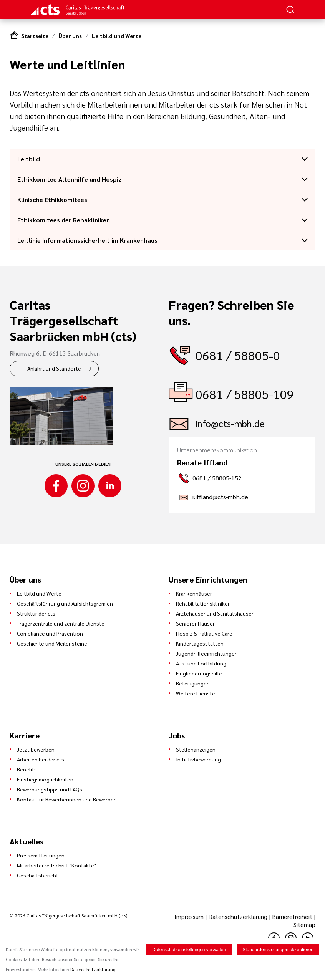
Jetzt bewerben (36, 749)
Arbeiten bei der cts (41, 759)
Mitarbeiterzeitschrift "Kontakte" (56, 865)
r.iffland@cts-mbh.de (220, 497)
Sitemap (304, 925)
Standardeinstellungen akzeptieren (278, 950)
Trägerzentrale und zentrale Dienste (61, 623)
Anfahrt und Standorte (54, 368)
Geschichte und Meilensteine (52, 643)
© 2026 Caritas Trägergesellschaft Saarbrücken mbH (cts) (68, 915)
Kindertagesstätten (200, 643)
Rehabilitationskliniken (203, 603)
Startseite (35, 36)
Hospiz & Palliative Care (204, 633)
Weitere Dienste (196, 693)
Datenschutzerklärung (238, 916)
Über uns (70, 36)
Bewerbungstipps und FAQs (50, 789)
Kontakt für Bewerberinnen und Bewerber (66, 799)
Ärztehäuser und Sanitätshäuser (215, 613)
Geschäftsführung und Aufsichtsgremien (65, 603)
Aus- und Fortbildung (201, 663)
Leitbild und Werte (117, 36)
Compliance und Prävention (50, 633)
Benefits (27, 769)
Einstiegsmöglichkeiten (45, 779)
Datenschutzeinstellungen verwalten (189, 950)
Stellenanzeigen (196, 749)
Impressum (190, 916)
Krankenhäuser (194, 593)
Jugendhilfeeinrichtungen (207, 653)
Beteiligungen (193, 683)
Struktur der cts (36, 613)
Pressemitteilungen (41, 855)
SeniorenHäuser (195, 623)
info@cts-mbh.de (230, 423)
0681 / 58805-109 (245, 394)
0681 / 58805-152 (217, 478)
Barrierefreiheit (292, 916)
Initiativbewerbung (198, 759)
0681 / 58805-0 (238, 355)
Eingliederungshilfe (199, 673)
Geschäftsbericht (38, 875)
